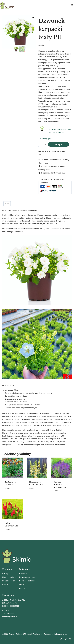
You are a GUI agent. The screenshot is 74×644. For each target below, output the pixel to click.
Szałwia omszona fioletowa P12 (60, 485)
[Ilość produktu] (42, 144)
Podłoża (6, 585)
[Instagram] (70, 639)
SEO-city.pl (27, 634)
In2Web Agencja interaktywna (55, 634)
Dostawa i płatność (27, 581)
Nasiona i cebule (9, 577)
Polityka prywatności (28, 577)
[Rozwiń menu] (72, 5)
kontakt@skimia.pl (10, 617)
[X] (66, 639)
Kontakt (22, 588)
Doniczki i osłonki (9, 581)
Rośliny (5, 573)
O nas (22, 585)
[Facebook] (61, 639)
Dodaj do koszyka (58, 145)
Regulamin (24, 573)
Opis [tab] (7, 204)
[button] (33, 18)
